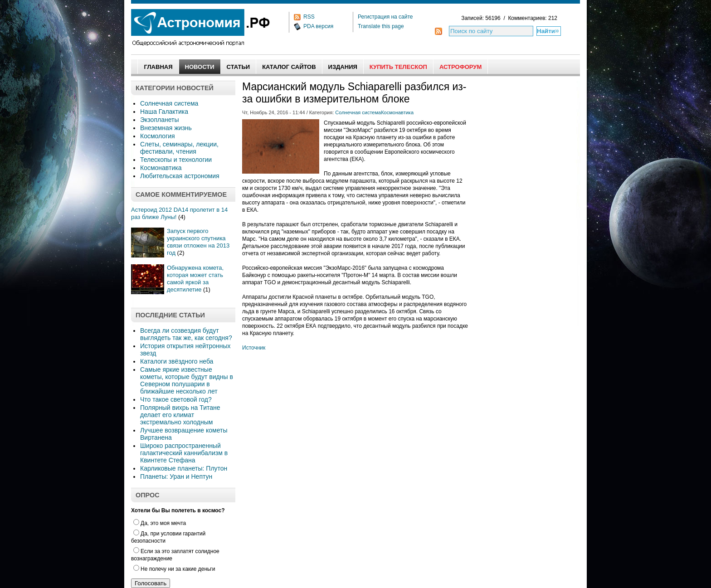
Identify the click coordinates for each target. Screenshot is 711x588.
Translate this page (381, 26)
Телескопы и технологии (176, 160)
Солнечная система (169, 103)
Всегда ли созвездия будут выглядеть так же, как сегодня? (186, 334)
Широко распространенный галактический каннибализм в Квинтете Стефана (184, 453)
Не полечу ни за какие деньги (174, 569)
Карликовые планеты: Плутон (184, 468)
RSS (309, 17)
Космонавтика (161, 168)
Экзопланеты (159, 120)
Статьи (239, 67)
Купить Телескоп (398, 67)
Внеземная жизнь (166, 128)
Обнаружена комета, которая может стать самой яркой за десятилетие (195, 279)
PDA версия (318, 26)
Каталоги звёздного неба (177, 361)
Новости (200, 67)
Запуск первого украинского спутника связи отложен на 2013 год (198, 242)
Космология (158, 136)
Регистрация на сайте (385, 17)
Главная (158, 67)
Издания (343, 67)
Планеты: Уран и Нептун (176, 476)
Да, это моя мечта (160, 523)
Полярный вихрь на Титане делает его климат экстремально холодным (180, 415)
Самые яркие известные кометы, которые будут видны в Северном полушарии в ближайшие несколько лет (187, 380)
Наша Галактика (164, 112)
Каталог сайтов (289, 67)
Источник (254, 348)
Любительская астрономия (180, 176)
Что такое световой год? (176, 399)
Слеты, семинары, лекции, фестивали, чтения (179, 148)
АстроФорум (460, 67)
